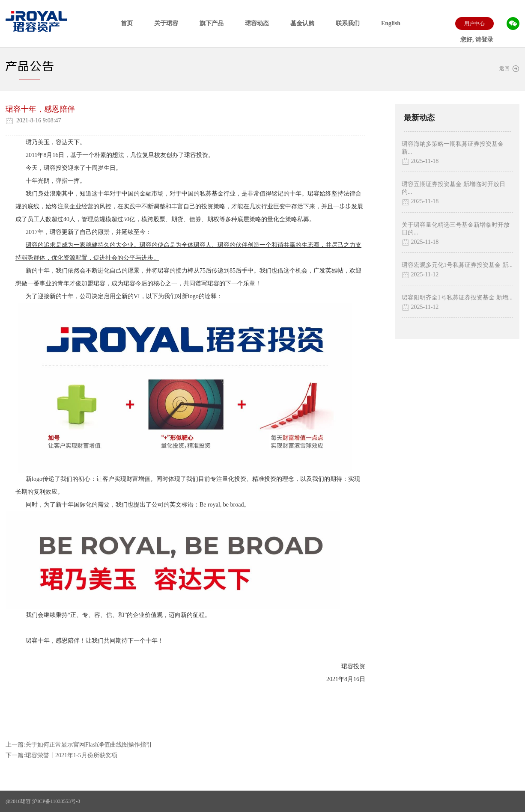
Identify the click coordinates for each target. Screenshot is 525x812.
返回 (509, 69)
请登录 (484, 40)
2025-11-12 (420, 275)
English (391, 23)
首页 (127, 23)
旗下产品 (212, 23)
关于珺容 (166, 23)
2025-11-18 (420, 162)
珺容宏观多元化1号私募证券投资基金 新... (457, 265)
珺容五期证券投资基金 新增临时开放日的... (453, 188)
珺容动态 (257, 23)
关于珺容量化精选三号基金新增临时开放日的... (456, 229)
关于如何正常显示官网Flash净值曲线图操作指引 (89, 745)
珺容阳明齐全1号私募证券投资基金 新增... (457, 298)
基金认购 (302, 23)
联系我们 (348, 23)
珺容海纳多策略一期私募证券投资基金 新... (453, 148)
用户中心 (474, 24)
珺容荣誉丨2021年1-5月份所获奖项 (71, 755)
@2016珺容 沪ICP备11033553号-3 (43, 801)
